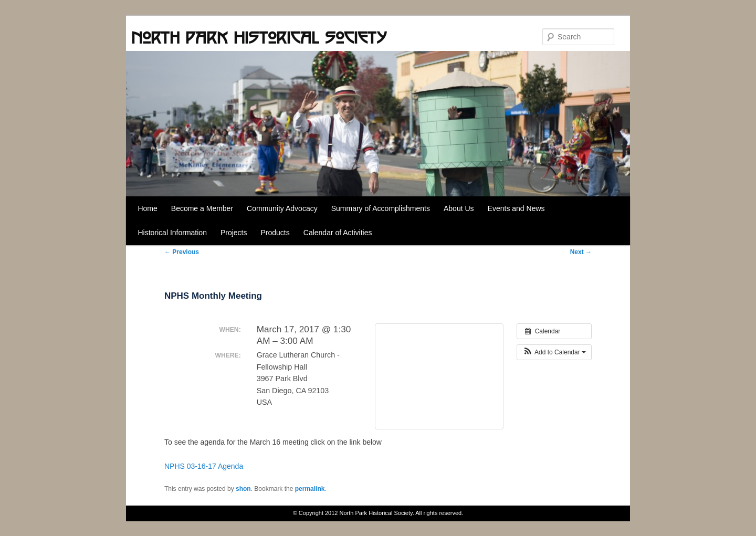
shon (243, 489)
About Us (459, 208)
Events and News (516, 208)
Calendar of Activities (338, 233)
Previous (182, 252)
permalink (310, 489)
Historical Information (172, 233)
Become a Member (202, 208)
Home (147, 208)
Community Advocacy (282, 208)
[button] (554, 352)
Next (581, 252)
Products (275, 233)
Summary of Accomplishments (381, 208)
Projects (234, 233)
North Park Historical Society (259, 37)
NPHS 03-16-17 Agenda (204, 466)
